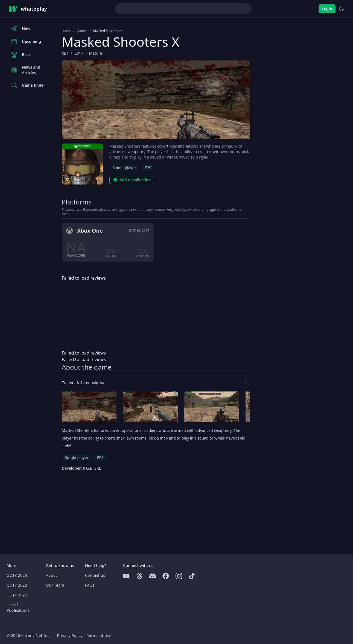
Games (82, 31)
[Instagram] (179, 576)
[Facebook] (166, 576)
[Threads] (139, 576)
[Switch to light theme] (342, 9)
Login (327, 9)
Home (66, 31)
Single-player (124, 168)
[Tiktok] (192, 576)
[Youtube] (126, 576)
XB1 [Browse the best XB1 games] (65, 53)
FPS (148, 168)
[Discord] (153, 576)
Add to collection (132, 180)
